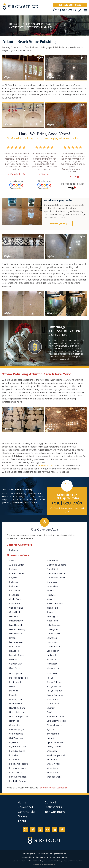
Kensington (53, 616)
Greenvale (52, 582)
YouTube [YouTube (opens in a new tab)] (47, 830)
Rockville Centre (17, 781)
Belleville (14, 550)
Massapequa (16, 674)
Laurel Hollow (54, 634)
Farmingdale (16, 642)
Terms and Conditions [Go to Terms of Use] (58, 857)
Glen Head (52, 560)
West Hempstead (56, 755)
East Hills (14, 616)
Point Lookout (16, 772)
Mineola (13, 695)
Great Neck (53, 569)
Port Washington (18, 777)
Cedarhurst (15, 603)
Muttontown (16, 704)
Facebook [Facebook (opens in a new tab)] (33, 830)
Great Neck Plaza (56, 578)
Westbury (52, 760)
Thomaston (53, 734)
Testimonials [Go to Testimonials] (53, 807)
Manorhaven (53, 668)
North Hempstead (19, 717)
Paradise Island (17, 751)
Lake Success (54, 625)
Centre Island (16, 608)
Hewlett (51, 591)
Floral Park (15, 647)
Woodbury (52, 768)
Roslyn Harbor (54, 686)
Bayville (13, 578)
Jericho (51, 612)
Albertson (14, 560)
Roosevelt (52, 674)
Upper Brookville (55, 742)
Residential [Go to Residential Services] (25, 807)
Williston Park (53, 764)
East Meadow (16, 621)
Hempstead (53, 586)
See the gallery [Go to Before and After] (58, 223)
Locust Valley (54, 647)
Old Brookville (16, 734)
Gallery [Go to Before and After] (23, 816)
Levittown (52, 642)
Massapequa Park (19, 678)
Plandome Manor (18, 768)
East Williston (16, 634)
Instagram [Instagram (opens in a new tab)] (26, 830)
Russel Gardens (55, 695)
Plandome (15, 760)
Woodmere (53, 772)
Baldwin (13, 569)
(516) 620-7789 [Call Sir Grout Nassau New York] (65, 10)
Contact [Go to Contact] (50, 802)
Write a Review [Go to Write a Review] (80, 11)
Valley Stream (54, 747)
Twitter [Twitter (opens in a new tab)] (40, 830)
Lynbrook (52, 655)
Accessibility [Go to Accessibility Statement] (27, 857)
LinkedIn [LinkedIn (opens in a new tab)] (55, 830)
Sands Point (53, 704)
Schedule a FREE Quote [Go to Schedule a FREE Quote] (70, 5)
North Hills (14, 721)
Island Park (53, 608)
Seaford (51, 712)
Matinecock (15, 682)
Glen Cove (15, 668)
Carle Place (15, 599)
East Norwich (16, 625)
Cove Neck (15, 612)
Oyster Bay (15, 742)
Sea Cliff (51, 708)
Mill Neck (14, 691)
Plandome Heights (19, 764)
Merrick (13, 686)
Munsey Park (16, 699)
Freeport (14, 659)
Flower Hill (14, 651)
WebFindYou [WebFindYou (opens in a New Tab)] (51, 864)
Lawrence (52, 638)
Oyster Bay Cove (18, 747)
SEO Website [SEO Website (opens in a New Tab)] (38, 864)
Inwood (51, 599)
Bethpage (14, 591)
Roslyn (50, 678)
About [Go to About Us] (22, 821)
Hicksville (51, 595)
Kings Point (52, 621)
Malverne (52, 659)
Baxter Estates (17, 573)
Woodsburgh (54, 777)
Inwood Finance (55, 603)
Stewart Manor (55, 725)
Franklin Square (17, 655)
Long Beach (53, 651)
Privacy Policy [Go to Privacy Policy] (41, 857)
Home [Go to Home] (22, 802)
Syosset (51, 729)
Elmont (13, 638)
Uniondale (52, 738)
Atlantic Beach (17, 565)
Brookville (14, 595)
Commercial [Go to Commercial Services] (27, 812)
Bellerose (14, 582)
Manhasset (53, 664)
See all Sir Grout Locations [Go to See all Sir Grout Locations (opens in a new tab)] (53, 788)
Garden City (16, 664)
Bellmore (14, 586)
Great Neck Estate (56, 573)
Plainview (14, 755)
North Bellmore (17, 712)
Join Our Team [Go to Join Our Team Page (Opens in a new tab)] (55, 812)
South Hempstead (56, 721)
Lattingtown (53, 629)
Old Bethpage (17, 729)
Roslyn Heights (54, 691)
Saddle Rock (53, 699)
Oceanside (15, 725)
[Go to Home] (22, 7)
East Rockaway (17, 629)
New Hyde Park (17, 708)
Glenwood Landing (57, 565)
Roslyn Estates (54, 682)
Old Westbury (16, 738)
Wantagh (52, 751)
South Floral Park (56, 717)
